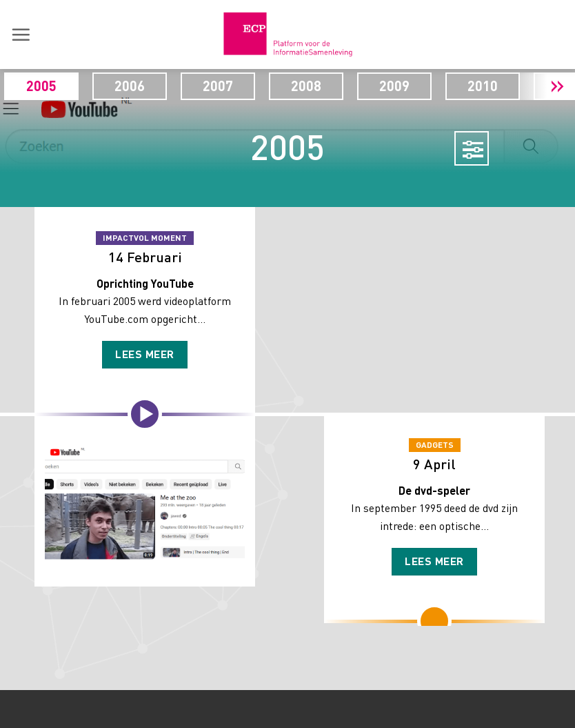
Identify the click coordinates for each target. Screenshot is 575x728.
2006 (161, 86)
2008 (337, 86)
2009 (425, 86)
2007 (249, 86)
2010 (514, 86)
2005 (72, 86)
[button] (21, 35)
